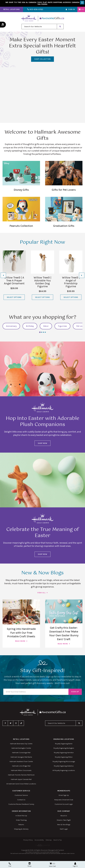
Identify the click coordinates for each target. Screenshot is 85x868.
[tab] (40, 333)
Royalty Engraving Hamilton (64, 753)
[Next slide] (82, 276)
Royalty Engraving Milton (64, 757)
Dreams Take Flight (64, 821)
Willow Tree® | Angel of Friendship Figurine (71, 282)
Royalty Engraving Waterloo (64, 766)
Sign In (72, 10)
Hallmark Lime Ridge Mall (21, 766)
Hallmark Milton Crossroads (21, 771)
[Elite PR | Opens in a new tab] (42, 846)
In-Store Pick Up (21, 816)
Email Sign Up (64, 796)
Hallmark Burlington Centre (21, 749)
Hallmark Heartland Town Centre (21, 762)
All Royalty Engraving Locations (64, 771)
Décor (46, 327)
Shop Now (42, 444)
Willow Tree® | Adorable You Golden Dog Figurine (42, 282)
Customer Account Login (64, 805)
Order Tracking (21, 821)
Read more (20, 642)
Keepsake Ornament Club (64, 800)
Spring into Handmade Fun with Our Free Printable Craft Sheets (21, 633)
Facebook (5, 724)
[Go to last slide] (3, 276)
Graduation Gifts (64, 213)
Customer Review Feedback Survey (21, 805)
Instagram (16, 724)
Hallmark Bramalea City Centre (21, 744)
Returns (21, 825)
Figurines (62, 327)
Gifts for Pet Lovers (64, 177)
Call (10, 865)
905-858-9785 (34, 10)
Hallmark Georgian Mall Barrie (21, 757)
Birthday (30, 327)
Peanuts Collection (21, 213)
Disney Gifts (21, 177)
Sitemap (49, 840)
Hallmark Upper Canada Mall (21, 780)
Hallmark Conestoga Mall (21, 753)
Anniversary (11, 327)
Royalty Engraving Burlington (64, 749)
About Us (64, 816)
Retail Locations (12, 10)
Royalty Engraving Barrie (64, 744)
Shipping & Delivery (21, 829)
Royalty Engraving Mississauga (64, 762)
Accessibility (39, 840)
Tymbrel (61, 851)
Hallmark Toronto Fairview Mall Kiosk (21, 775)
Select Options (14, 298)
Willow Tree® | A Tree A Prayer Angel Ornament (14, 281)
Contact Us (21, 800)
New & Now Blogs (64, 825)
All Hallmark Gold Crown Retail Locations (21, 784)
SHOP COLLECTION (43, 60)
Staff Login (64, 829)
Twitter (11, 724)
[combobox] (39, 27)
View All (41, 593)
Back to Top (58, 840)
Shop (30, 865)
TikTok (21, 724)
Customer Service (21, 796)
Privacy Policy (28, 840)
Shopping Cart (79, 10)
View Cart (52, 866)
